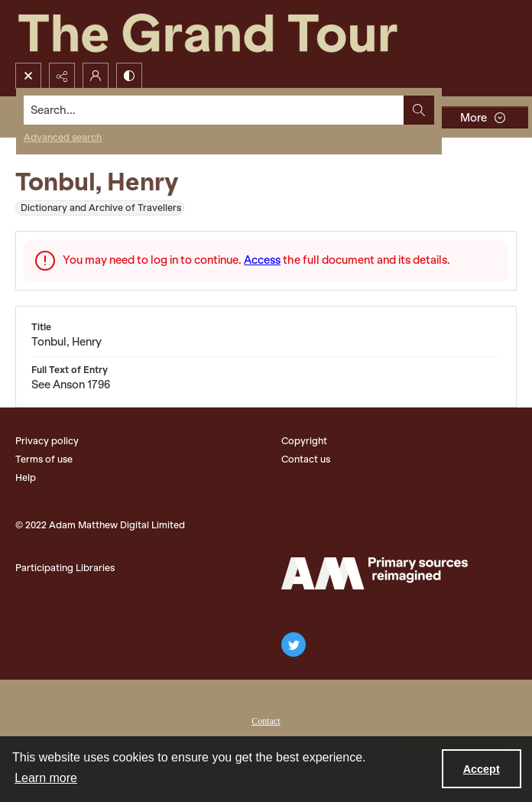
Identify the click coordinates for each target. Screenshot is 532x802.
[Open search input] (28, 76)
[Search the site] (214, 110)
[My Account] (96, 76)
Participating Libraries (65, 568)
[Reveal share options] (62, 76)
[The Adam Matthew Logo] (375, 573)
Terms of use (44, 459)
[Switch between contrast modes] (129, 76)
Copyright (304, 441)
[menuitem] (266, 719)
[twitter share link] (294, 645)
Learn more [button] (46, 778)
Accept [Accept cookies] (482, 769)
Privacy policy (47, 441)
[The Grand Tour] (243, 31)
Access (262, 260)
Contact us (306, 459)
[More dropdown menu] (482, 117)
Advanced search (63, 137)
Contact (266, 721)
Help (26, 477)
